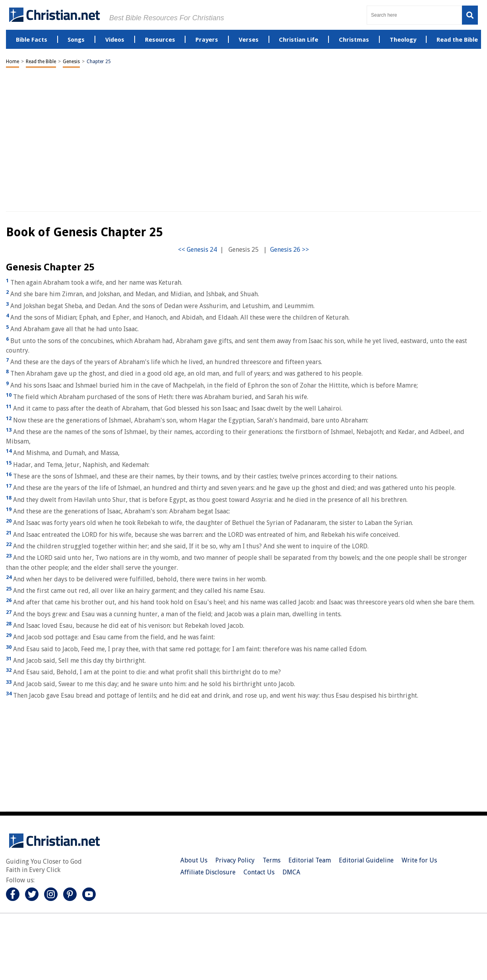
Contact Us (259, 872)
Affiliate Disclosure (208, 872)
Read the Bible (41, 62)
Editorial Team (310, 860)
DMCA (291, 872)
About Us (194, 860)
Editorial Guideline (366, 860)
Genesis (71, 62)
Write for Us (419, 860)
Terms (272, 860)
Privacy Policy (235, 860)
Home (13, 62)
